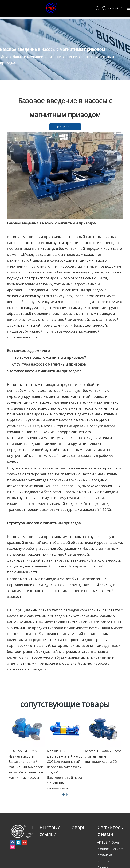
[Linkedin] (19, 756)
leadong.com (61, 855)
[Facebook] (13, 756)
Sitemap (77, 855)
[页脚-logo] (30, 744)
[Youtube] (24, 756)
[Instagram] (13, 761)
